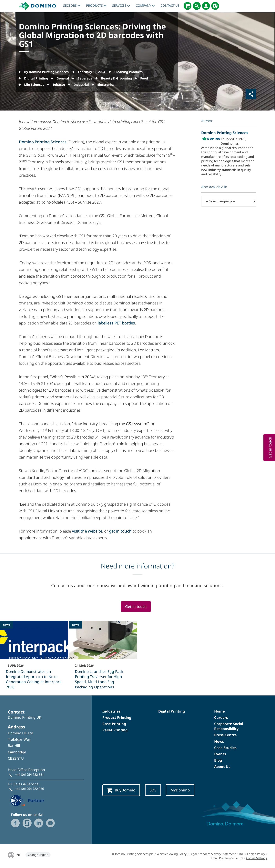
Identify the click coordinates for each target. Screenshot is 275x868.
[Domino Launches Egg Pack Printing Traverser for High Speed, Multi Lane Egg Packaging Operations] (103, 658)
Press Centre (225, 735)
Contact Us (170, 5)
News (219, 741)
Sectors (72, 5)
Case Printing (114, 724)
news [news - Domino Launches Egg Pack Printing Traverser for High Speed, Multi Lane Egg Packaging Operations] (76, 625)
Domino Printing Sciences (43, 142)
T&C (241, 854)
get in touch (120, 531)
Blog (218, 760)
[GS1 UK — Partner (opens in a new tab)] (27, 800)
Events (220, 754)
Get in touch (136, 606)
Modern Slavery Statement (218, 854)
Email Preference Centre (227, 858)
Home (219, 711)
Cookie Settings (257, 858)
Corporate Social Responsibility (229, 726)
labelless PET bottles (116, 323)
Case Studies (225, 748)
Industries (111, 711)
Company (145, 5)
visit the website (87, 531)
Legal (193, 854)
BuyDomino (121, 790)
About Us (222, 767)
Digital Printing (172, 711)
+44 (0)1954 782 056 (29, 789)
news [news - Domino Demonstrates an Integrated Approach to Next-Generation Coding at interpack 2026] (6, 625)
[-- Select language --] (229, 201)
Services (121, 5)
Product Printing (117, 717)
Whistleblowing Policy (172, 854)
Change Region (38, 855)
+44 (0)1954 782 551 (29, 775)
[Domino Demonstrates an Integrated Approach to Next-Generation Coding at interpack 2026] (34, 658)
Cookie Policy (256, 854)
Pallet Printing (115, 730)
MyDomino (180, 790)
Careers (221, 717)
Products (96, 5)
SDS (153, 790)
